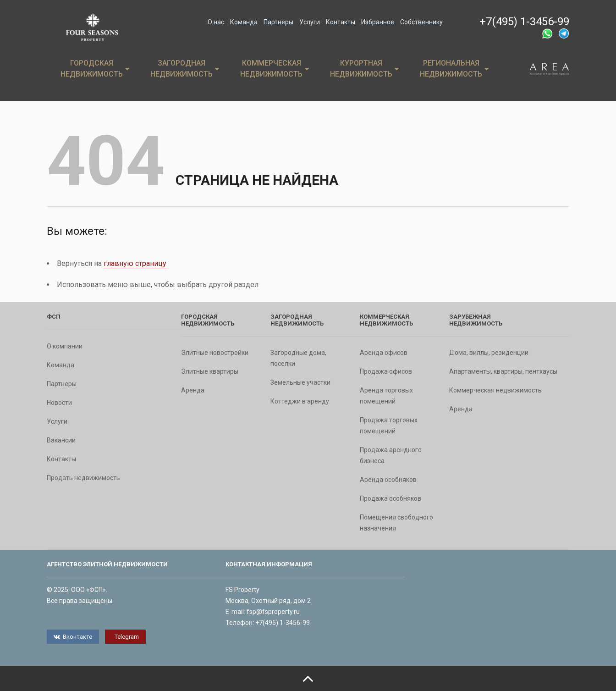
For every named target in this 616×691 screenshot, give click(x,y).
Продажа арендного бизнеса (391, 455)
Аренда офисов (384, 353)
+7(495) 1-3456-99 (524, 22)
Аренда (193, 390)
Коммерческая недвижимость (275, 69)
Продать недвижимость (83, 478)
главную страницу (135, 263)
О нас (216, 22)
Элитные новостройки (215, 353)
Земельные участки (300, 382)
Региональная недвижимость (454, 69)
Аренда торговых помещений (386, 396)
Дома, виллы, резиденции (489, 353)
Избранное (378, 22)
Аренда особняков (388, 480)
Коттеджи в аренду (300, 401)
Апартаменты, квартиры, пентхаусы (503, 371)
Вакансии (61, 440)
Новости (59, 403)
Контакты (341, 22)
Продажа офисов (386, 371)
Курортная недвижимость (364, 69)
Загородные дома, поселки (298, 358)
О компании (65, 346)
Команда (244, 22)
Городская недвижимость (95, 69)
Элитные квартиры (210, 371)
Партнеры (278, 22)
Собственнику (421, 22)
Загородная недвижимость (185, 69)
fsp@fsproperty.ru (273, 612)
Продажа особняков (390, 498)
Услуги (310, 22)
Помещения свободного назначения (396, 523)
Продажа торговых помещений (389, 426)
